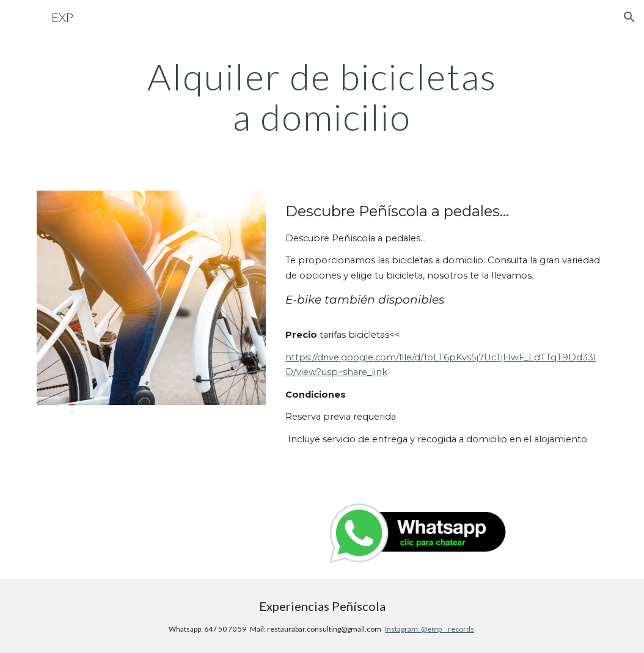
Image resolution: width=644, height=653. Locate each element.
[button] (629, 17)
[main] (322, 97)
